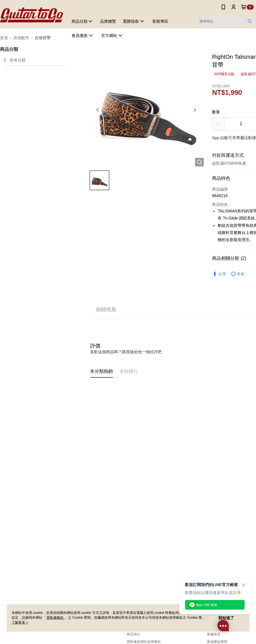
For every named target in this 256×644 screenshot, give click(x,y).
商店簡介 (134, 634)
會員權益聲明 (217, 642)
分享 (219, 274)
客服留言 (214, 634)
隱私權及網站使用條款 (144, 642)
